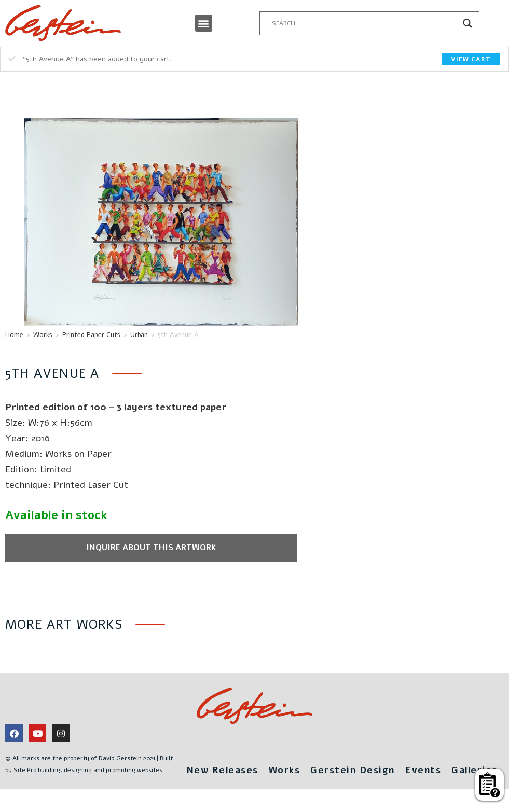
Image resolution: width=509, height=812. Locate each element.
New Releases (250, 748)
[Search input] (364, 23)
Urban (139, 335)
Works (43, 335)
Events (452, 748)
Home (14, 335)
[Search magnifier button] (467, 23)
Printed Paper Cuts (91, 335)
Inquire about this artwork (139, 548)
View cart (471, 59)
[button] (204, 23)
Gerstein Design (382, 748)
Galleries (342, 770)
